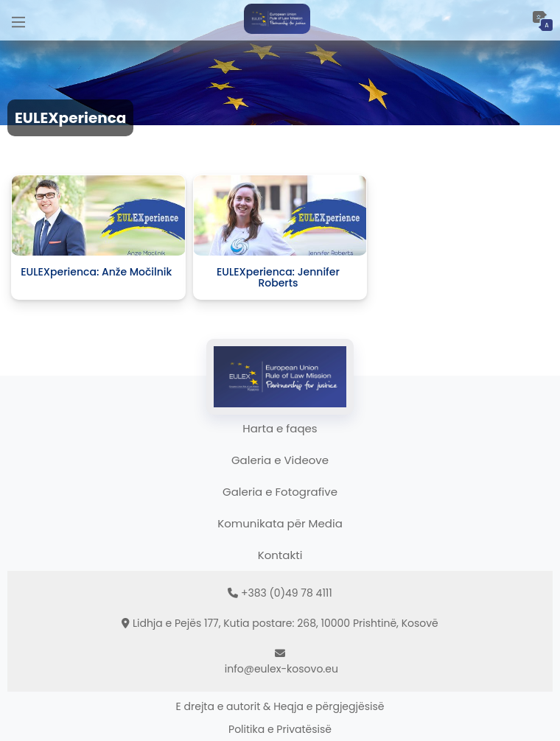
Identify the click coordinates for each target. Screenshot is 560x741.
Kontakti (280, 555)
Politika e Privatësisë (280, 729)
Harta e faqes (280, 428)
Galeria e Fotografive (280, 492)
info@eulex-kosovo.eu (281, 669)
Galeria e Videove (280, 460)
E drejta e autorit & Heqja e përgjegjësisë (280, 706)
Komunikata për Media (280, 523)
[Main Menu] (18, 20)
